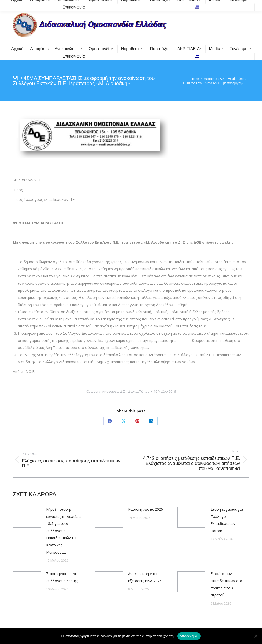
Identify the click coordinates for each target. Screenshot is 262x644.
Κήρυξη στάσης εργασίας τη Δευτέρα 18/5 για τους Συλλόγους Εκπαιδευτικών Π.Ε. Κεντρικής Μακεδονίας (63, 531)
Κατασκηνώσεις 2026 (146, 509)
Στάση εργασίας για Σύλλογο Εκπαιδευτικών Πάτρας (227, 520)
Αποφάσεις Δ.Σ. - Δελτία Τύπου (126, 391)
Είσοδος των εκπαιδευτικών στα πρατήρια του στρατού (226, 584)
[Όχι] (256, 636)
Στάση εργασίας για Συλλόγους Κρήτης (62, 577)
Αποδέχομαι (189, 636)
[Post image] (27, 517)
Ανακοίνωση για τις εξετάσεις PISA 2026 (145, 577)
